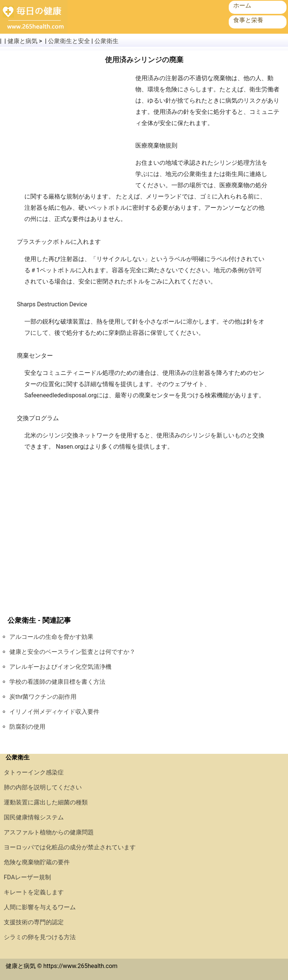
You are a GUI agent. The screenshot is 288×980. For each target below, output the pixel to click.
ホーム (242, 5)
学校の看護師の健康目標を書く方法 (57, 682)
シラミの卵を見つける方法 (40, 937)
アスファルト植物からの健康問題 (49, 832)
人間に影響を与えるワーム (40, 907)
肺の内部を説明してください (43, 787)
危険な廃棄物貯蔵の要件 (37, 862)
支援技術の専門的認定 (34, 922)
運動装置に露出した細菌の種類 (46, 802)
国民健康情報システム (34, 817)
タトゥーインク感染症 (34, 772)
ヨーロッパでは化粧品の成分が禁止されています (70, 847)
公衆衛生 (106, 41)
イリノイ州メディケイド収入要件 (54, 712)
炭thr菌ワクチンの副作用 (43, 697)
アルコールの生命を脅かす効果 (51, 637)
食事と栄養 (248, 20)
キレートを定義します (34, 892)
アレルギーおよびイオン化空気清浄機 (60, 667)
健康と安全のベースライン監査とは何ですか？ (72, 652)
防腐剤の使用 (27, 727)
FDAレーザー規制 (27, 877)
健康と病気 (22, 41)
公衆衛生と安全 (69, 41)
